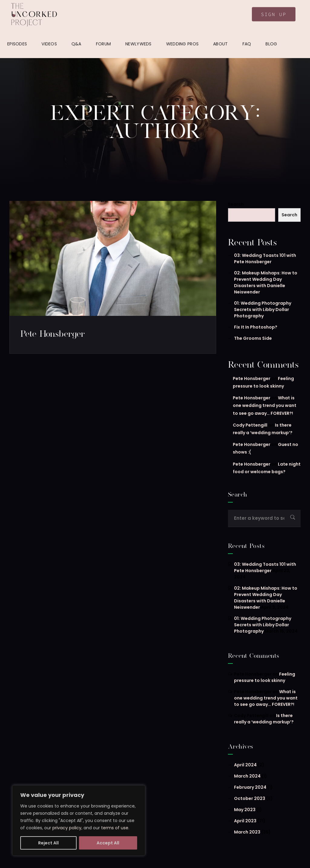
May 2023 (245, 810)
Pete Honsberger (53, 334)
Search (236, 204)
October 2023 (250, 798)
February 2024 (250, 787)
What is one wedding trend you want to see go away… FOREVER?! (265, 405)
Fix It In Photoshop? (256, 327)
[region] (79, 821)
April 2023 (245, 821)
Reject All (48, 843)
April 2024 (245, 765)
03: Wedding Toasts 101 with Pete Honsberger (265, 259)
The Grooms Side (253, 338)
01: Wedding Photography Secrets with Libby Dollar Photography (263, 310)
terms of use (115, 828)
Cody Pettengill (250, 425)
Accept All (108, 843)
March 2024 (247, 776)
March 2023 (247, 832)
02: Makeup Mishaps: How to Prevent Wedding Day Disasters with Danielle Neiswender (266, 282)
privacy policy (67, 828)
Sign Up (274, 14)
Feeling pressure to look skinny (265, 677)
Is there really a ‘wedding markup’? (264, 719)
